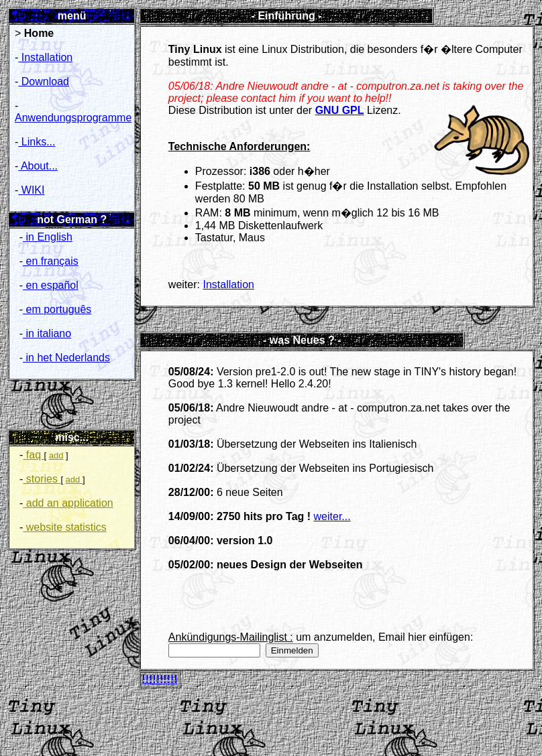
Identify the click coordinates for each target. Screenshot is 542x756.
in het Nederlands (66, 358)
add (56, 455)
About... (38, 166)
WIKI (31, 190)
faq (33, 455)
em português (57, 309)
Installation (45, 57)
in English (48, 237)
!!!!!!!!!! (159, 679)
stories (42, 479)
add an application (68, 503)
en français (51, 261)
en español (51, 285)
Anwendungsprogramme (73, 118)
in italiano (47, 333)
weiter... (332, 516)
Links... (37, 142)
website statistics (64, 527)
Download (44, 81)
